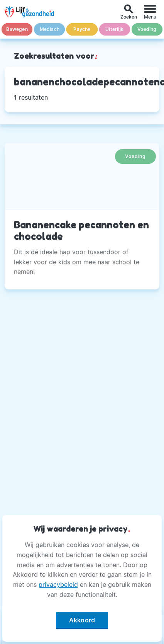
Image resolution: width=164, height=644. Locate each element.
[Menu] (150, 12)
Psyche (82, 29)
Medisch (50, 29)
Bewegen (17, 29)
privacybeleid (58, 585)
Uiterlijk (114, 29)
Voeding (147, 29)
